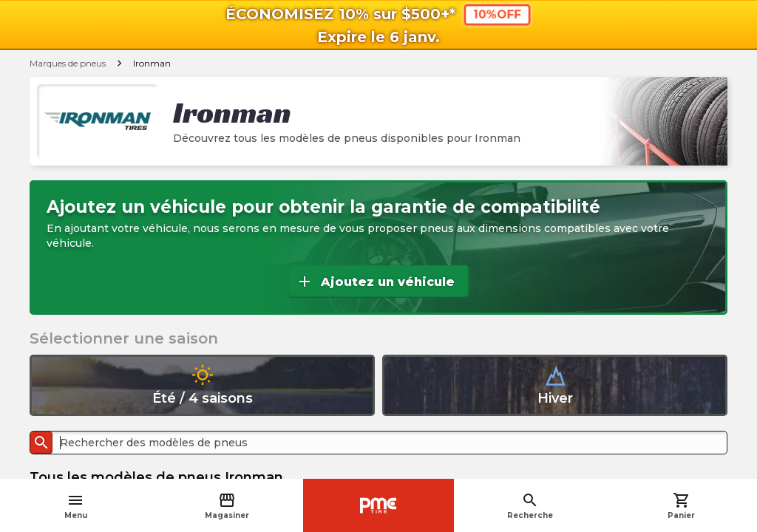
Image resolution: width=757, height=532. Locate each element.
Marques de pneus (68, 63)
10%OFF (497, 14)
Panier (681, 506)
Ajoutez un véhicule (375, 282)
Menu (76, 506)
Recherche (530, 506)
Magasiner (227, 506)
